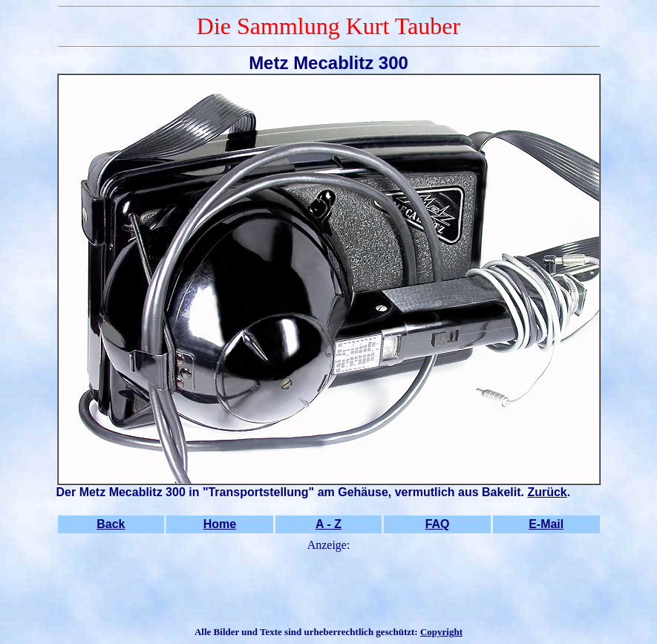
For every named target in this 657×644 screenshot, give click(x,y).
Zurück (547, 492)
